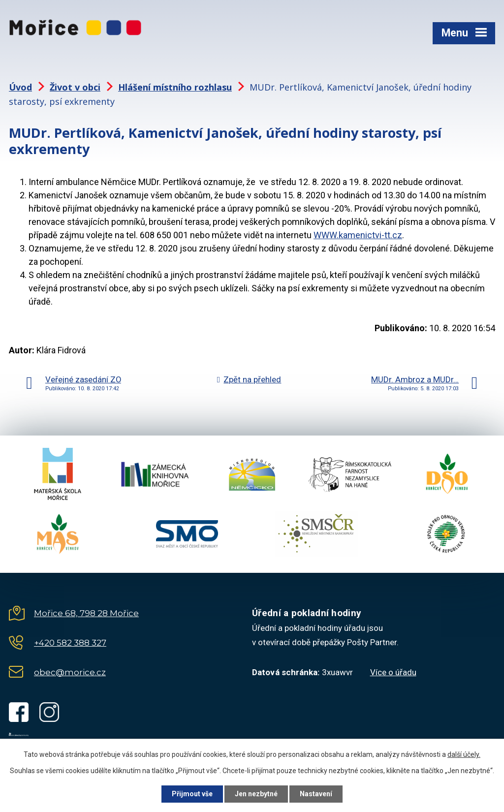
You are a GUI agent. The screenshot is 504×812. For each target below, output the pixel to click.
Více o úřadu (393, 672)
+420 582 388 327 (70, 643)
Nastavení (316, 794)
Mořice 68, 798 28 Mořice (86, 613)
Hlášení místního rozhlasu (175, 87)
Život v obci (75, 87)
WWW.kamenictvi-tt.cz (358, 235)
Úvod (20, 87)
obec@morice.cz (70, 672)
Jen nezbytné (256, 794)
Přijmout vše (192, 794)
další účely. (464, 754)
